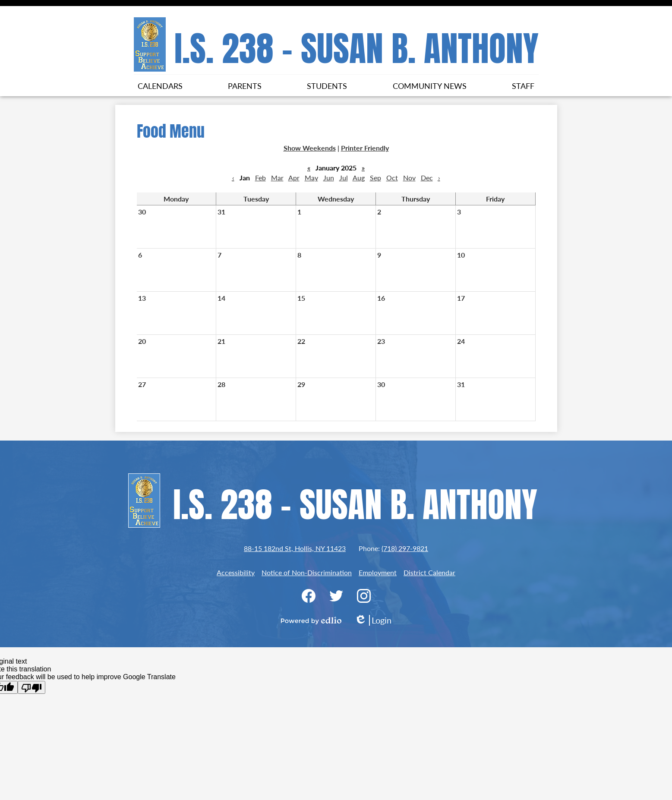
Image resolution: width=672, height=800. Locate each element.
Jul (344, 178)
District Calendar (429, 572)
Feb (260, 178)
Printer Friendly (365, 148)
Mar (277, 178)
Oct (392, 178)
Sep (375, 178)
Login (373, 620)
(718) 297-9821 (405, 548)
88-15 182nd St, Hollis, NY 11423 (295, 548)
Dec (427, 178)
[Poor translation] (32, 687)
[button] (160, 85)
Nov (409, 178)
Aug (359, 178)
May (311, 178)
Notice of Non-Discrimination (307, 572)
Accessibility (236, 572)
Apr (294, 178)
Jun (329, 178)
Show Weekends (310, 148)
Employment (378, 572)
